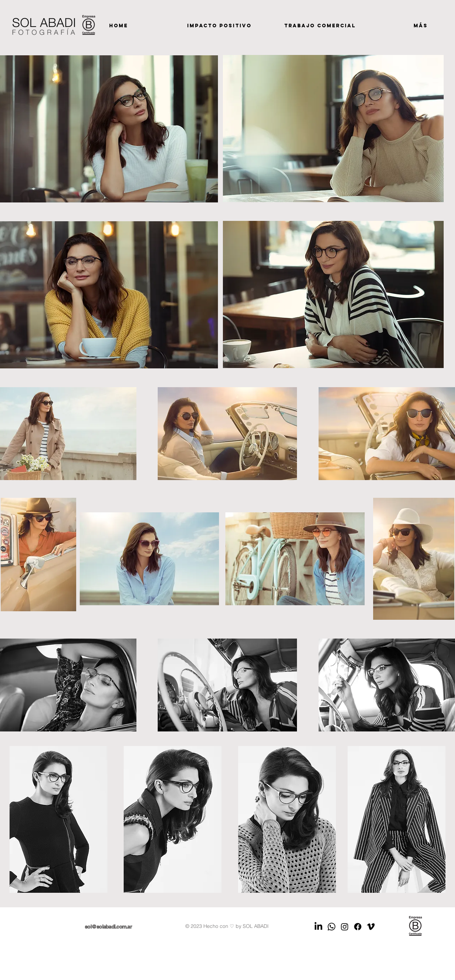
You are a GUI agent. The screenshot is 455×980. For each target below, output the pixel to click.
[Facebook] (358, 927)
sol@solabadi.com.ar (108, 927)
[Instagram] (345, 927)
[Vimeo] (371, 927)
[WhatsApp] (332, 927)
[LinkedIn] (318, 927)
